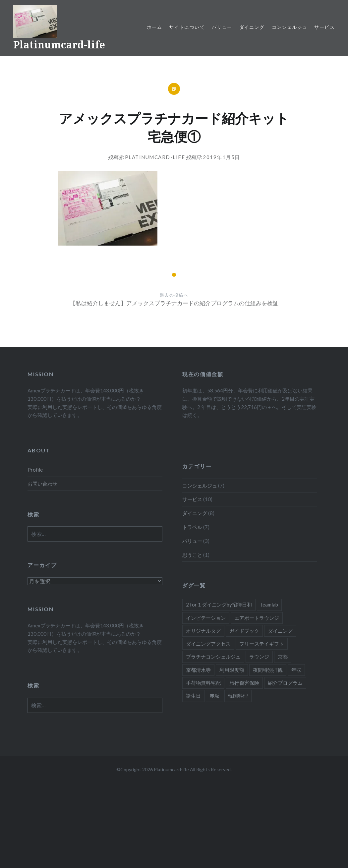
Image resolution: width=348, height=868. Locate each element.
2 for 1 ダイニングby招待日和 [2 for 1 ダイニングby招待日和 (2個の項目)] (219, 605)
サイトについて (187, 27)
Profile (35, 470)
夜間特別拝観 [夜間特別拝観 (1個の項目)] (268, 670)
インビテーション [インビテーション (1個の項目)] (206, 618)
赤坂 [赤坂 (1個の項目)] (214, 696)
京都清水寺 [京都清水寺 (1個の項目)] (198, 670)
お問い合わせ (42, 484)
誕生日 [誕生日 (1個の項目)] (193, 696)
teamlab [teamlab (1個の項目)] (269, 605)
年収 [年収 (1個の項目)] (296, 670)
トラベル (192, 527)
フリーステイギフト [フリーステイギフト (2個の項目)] (262, 644)
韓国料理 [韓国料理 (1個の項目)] (238, 696)
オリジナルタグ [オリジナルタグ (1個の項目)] (203, 631)
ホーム (154, 27)
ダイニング (252, 27)
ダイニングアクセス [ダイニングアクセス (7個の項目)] (208, 644)
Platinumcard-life (59, 45)
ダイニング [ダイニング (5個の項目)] (280, 631)
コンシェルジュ (290, 27)
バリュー (222, 27)
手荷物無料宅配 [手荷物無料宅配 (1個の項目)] (203, 683)
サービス (324, 27)
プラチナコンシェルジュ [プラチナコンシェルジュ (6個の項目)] (213, 657)
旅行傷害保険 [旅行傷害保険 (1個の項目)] (244, 683)
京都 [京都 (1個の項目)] (283, 657)
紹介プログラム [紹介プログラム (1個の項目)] (285, 683)
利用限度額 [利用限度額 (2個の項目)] (232, 670)
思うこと (192, 555)
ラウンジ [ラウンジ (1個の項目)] (259, 657)
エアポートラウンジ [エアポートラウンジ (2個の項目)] (257, 618)
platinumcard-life (155, 157)
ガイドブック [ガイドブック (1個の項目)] (244, 631)
